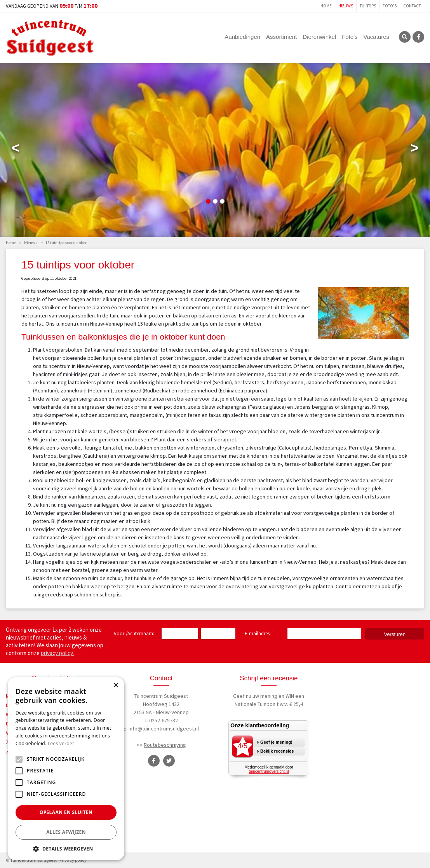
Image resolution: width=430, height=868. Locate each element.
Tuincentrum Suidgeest (161, 696)
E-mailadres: (259, 634)
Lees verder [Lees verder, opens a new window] (61, 743)
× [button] (116, 686)
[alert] (66, 769)
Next (414, 150)
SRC (405, 37)
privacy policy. (57, 653)
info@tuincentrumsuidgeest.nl (164, 729)
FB (418, 37)
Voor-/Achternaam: (134, 634)
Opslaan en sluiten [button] (66, 812)
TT (169, 761)
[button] (66, 849)
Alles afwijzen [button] (66, 832)
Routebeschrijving (165, 745)
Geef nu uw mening (255, 696)
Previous (16, 150)
